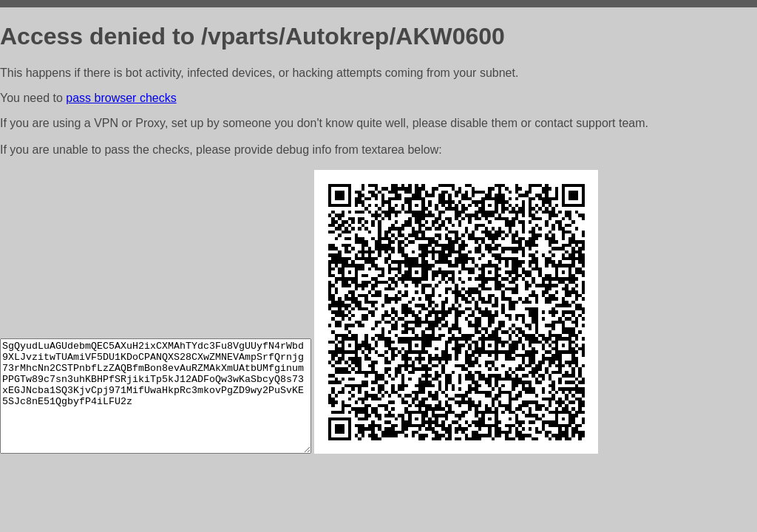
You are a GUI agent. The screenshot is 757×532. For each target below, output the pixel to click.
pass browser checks (121, 98)
